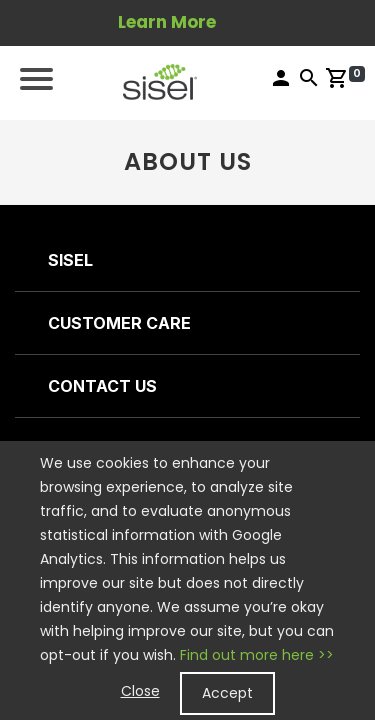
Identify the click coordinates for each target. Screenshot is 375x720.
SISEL (70, 260)
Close (140, 691)
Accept (227, 693)
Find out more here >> (257, 655)
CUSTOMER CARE (119, 323)
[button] (160, 80)
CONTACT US (102, 386)
